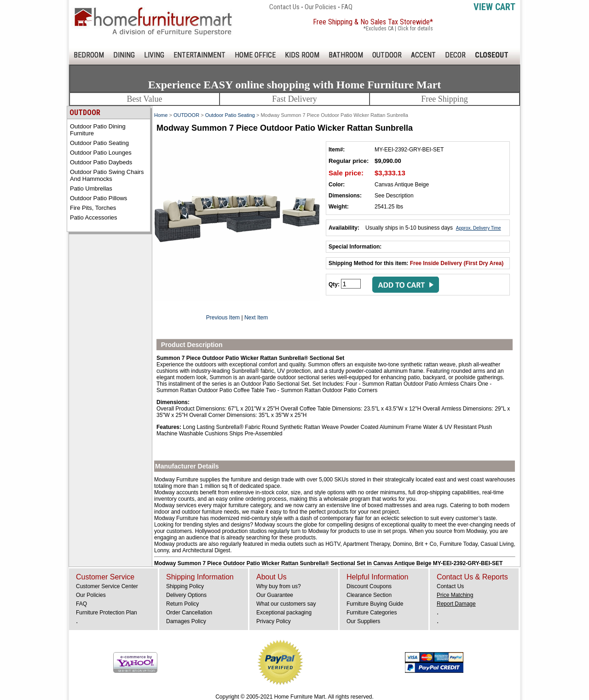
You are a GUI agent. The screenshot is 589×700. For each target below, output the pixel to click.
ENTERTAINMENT (199, 55)
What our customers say (286, 604)
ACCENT (423, 55)
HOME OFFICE (255, 55)
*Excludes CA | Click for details (398, 29)
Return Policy (182, 604)
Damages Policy (186, 621)
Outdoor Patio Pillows (98, 198)
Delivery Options (186, 595)
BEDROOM (89, 55)
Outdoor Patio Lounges (101, 153)
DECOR (455, 55)
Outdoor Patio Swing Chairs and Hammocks (107, 175)
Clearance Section (369, 595)
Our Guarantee (275, 595)
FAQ (347, 7)
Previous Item (223, 318)
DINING (124, 55)
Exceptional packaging (284, 613)
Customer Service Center (107, 586)
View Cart (494, 7)
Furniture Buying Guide (375, 604)
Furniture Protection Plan (107, 613)
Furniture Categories (372, 613)
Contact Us (284, 7)
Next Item (256, 318)
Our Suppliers (363, 621)
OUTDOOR (387, 55)
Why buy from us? (279, 586)
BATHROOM (346, 55)
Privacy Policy (274, 621)
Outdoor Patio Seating (99, 143)
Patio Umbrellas (91, 188)
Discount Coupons (369, 586)
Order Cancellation (189, 613)
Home (161, 115)
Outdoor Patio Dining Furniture (98, 130)
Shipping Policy (185, 586)
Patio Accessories (94, 217)
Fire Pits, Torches (93, 208)
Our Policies (320, 7)
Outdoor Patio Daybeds (101, 162)
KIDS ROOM (302, 55)
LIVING (154, 55)
